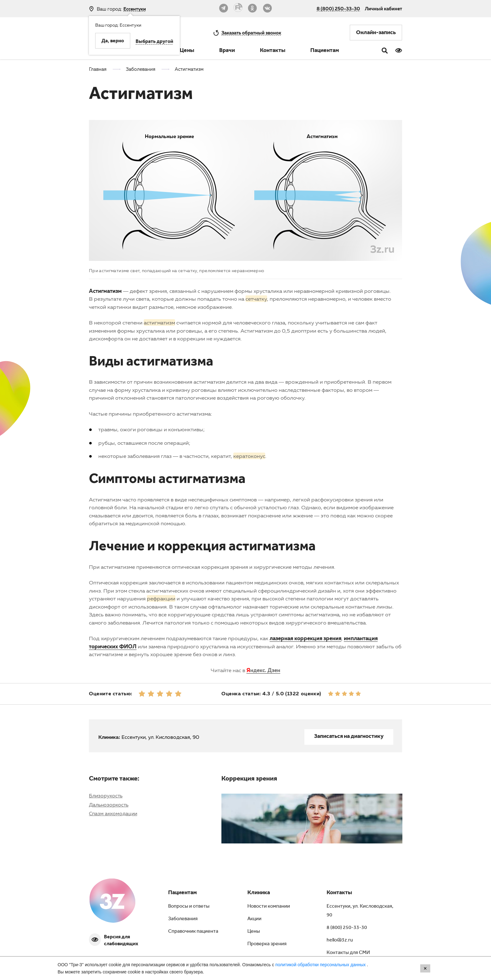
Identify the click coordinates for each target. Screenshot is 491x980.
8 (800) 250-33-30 (338, 8)
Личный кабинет (383, 8)
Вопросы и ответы (189, 907)
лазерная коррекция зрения (305, 638)
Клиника (259, 893)
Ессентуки (135, 9)
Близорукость (106, 796)
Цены (187, 51)
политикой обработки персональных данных (321, 965)
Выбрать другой (154, 42)
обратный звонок (251, 33)
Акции (254, 919)
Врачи (227, 51)
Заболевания (183, 919)
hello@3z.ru (340, 941)
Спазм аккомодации (113, 813)
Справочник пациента (193, 932)
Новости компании (269, 907)
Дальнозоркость (109, 805)
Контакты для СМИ (348, 953)
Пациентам (325, 51)
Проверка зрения (267, 944)
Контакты (273, 51)
